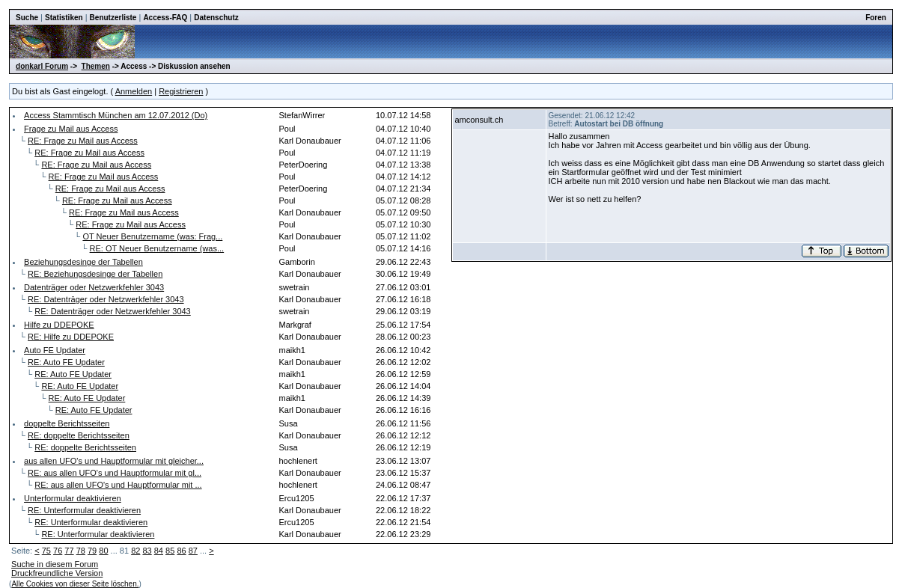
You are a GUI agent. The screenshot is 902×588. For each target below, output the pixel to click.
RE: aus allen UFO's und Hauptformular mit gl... (115, 473)
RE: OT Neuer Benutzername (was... (157, 248)
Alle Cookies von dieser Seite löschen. (75, 584)
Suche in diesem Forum (55, 564)
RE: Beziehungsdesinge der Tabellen (95, 274)
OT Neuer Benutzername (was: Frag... (152, 236)
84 (159, 551)
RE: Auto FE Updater (66, 362)
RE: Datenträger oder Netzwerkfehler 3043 (106, 299)
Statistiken (64, 18)
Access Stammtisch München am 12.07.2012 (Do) (116, 115)
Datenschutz (216, 18)
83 (147, 551)
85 (170, 551)
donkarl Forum (42, 66)
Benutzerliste (113, 18)
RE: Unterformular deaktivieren (84, 510)
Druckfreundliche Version (57, 573)
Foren (876, 18)
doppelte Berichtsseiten (67, 423)
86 (181, 551)
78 (81, 551)
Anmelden (134, 91)
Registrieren (181, 91)
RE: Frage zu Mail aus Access (83, 141)
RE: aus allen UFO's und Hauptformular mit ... (118, 485)
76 (58, 551)
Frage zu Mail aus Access (71, 129)
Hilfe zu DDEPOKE (59, 325)
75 (46, 551)
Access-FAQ (165, 18)
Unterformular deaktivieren (73, 498)
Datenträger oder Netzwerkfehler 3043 (94, 287)
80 (103, 551)
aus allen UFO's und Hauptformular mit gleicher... (114, 461)
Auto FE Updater (55, 350)
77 (69, 551)
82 (135, 551)
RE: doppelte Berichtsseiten (79, 435)
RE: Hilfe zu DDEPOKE (71, 337)
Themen (96, 66)
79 (92, 551)
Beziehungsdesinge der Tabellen (83, 262)
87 (193, 551)
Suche (27, 18)
